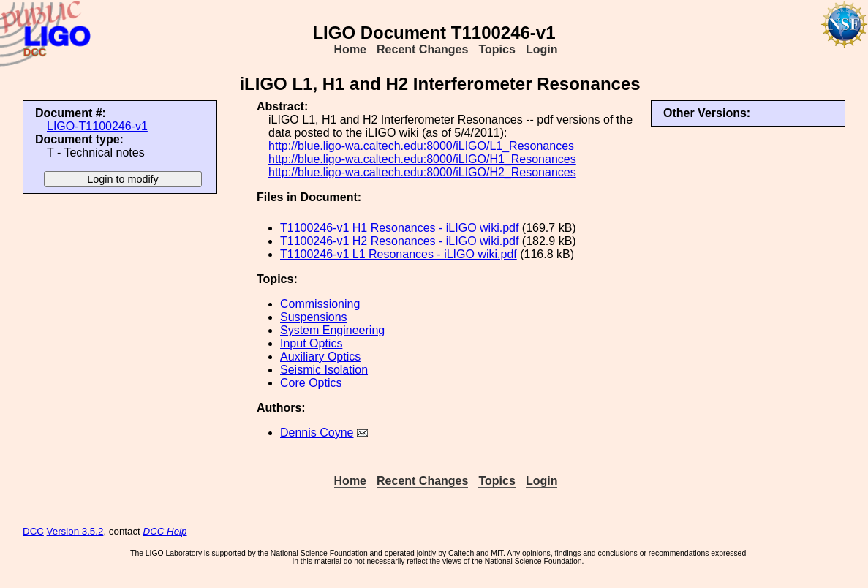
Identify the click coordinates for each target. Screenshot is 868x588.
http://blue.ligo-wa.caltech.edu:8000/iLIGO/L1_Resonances (421, 146)
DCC (33, 531)
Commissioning (320, 304)
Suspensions (314, 317)
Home (350, 49)
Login (542, 49)
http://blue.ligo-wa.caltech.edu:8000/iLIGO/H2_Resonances (422, 172)
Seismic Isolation (324, 370)
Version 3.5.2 (75, 531)
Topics (497, 49)
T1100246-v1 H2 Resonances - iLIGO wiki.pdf (399, 241)
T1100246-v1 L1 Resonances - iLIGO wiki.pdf (399, 254)
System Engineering (332, 330)
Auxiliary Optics (320, 357)
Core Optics (311, 383)
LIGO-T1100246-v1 (97, 126)
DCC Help (165, 531)
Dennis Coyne (317, 433)
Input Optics (311, 343)
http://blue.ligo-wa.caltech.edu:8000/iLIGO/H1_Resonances (422, 159)
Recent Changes (422, 49)
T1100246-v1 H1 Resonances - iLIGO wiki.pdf (399, 228)
